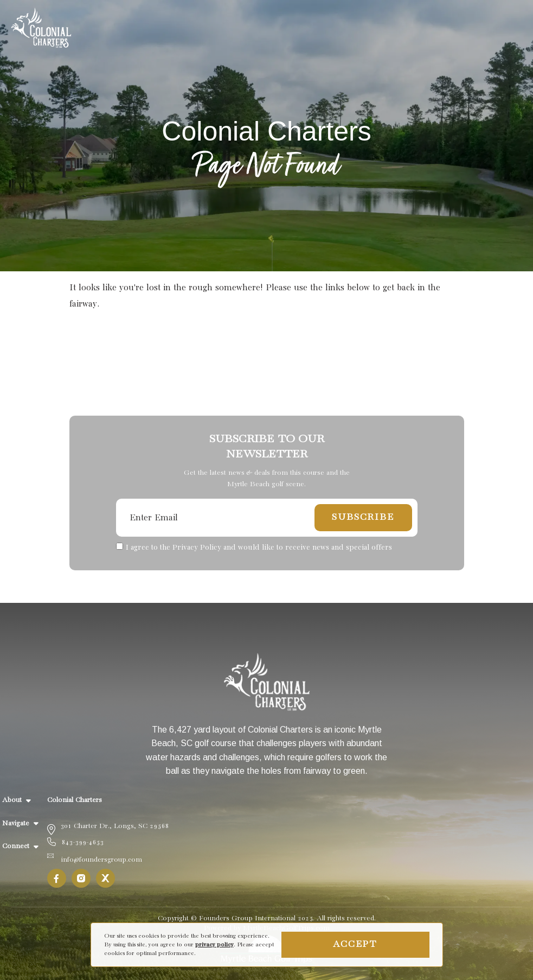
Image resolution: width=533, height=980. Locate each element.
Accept (355, 944)
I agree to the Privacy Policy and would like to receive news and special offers (259, 548)
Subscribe (363, 517)
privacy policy (214, 945)
